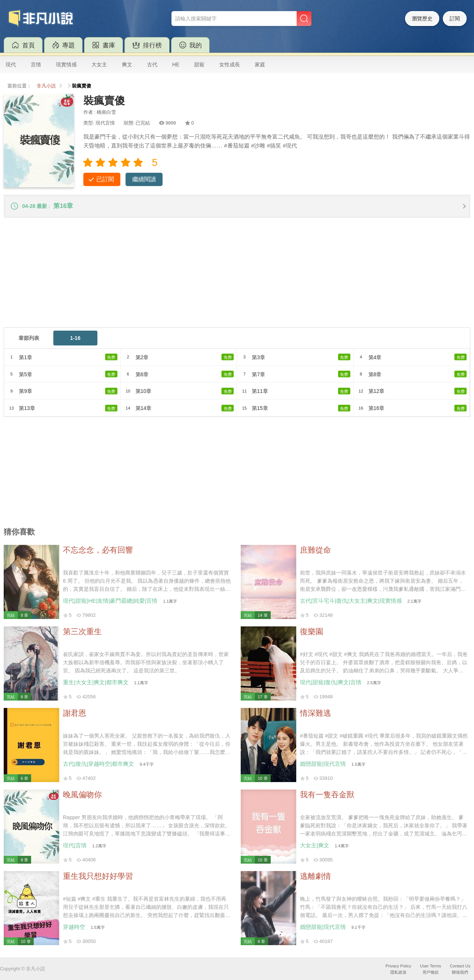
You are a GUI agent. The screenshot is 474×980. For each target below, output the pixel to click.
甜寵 (199, 64)
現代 (11, 64)
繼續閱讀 (144, 179)
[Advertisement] (226, 277)
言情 (36, 64)
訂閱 (455, 19)
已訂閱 (105, 179)
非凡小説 (46, 86)
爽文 (127, 64)
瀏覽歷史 (422, 19)
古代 (152, 64)
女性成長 (230, 64)
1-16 (75, 339)
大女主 (99, 64)
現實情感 (66, 64)
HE (176, 64)
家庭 (260, 64)
